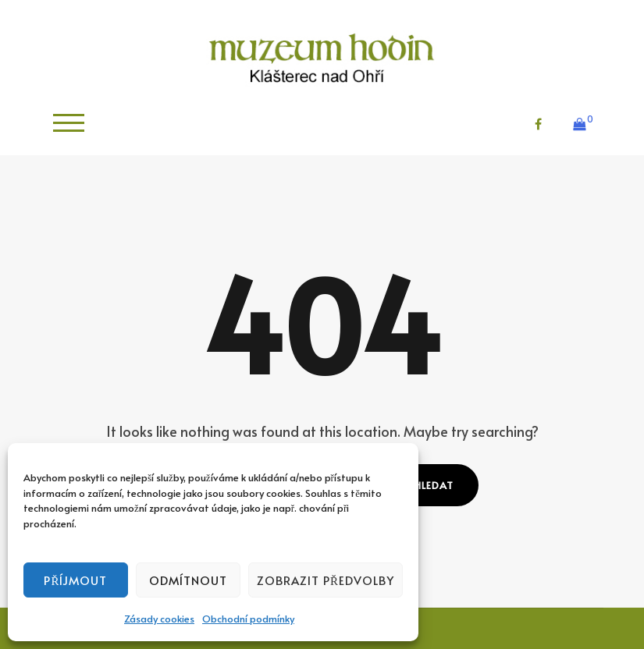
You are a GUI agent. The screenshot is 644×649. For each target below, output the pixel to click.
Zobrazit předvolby (326, 580)
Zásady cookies (159, 619)
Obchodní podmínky (248, 619)
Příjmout (75, 580)
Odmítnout (188, 580)
